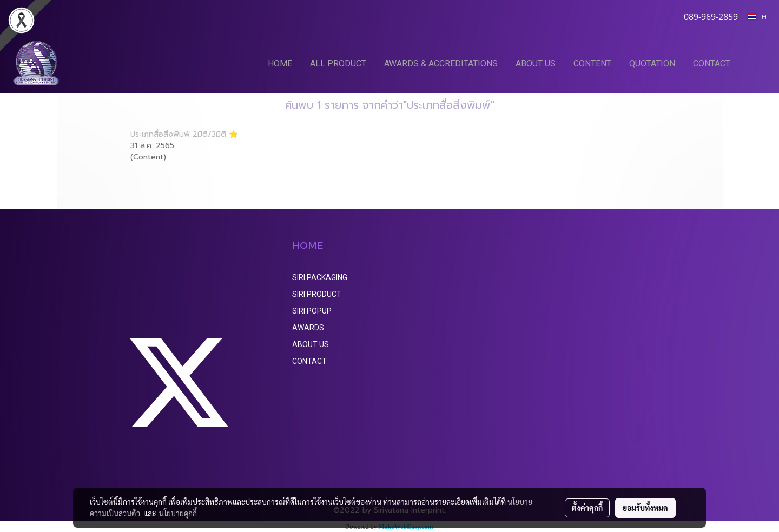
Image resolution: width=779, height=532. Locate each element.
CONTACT (712, 64)
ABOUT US (536, 64)
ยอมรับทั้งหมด (645, 508)
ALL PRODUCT (338, 64)
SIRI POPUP (312, 311)
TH (757, 16)
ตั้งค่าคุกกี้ (587, 508)
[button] (756, 63)
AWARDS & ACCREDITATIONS (441, 64)
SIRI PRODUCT (317, 294)
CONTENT (592, 64)
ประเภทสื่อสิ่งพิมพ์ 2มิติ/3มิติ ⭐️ (184, 134)
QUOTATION (652, 64)
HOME (280, 64)
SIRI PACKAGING (320, 277)
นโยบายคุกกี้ (178, 513)
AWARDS (308, 328)
